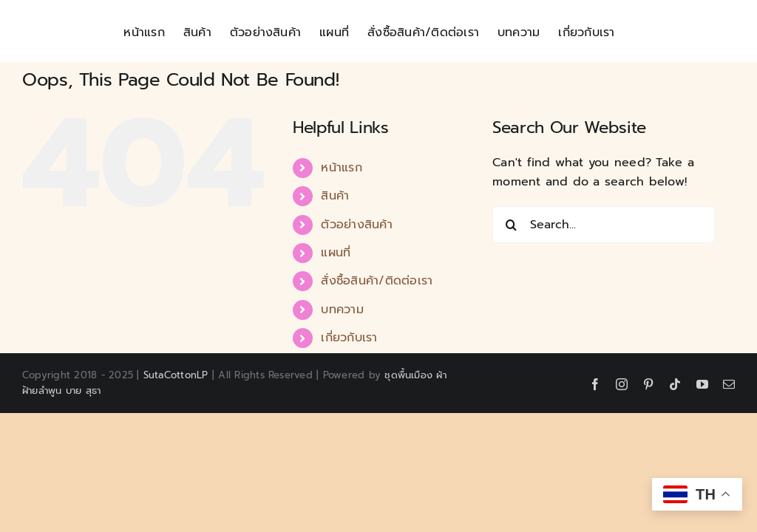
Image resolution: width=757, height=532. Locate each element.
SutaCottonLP (176, 375)
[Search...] (604, 225)
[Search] (511, 225)
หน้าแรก (341, 168)
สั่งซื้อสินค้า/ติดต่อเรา (377, 281)
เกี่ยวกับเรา (349, 338)
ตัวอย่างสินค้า (356, 225)
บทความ (342, 310)
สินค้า (335, 196)
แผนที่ (336, 253)
